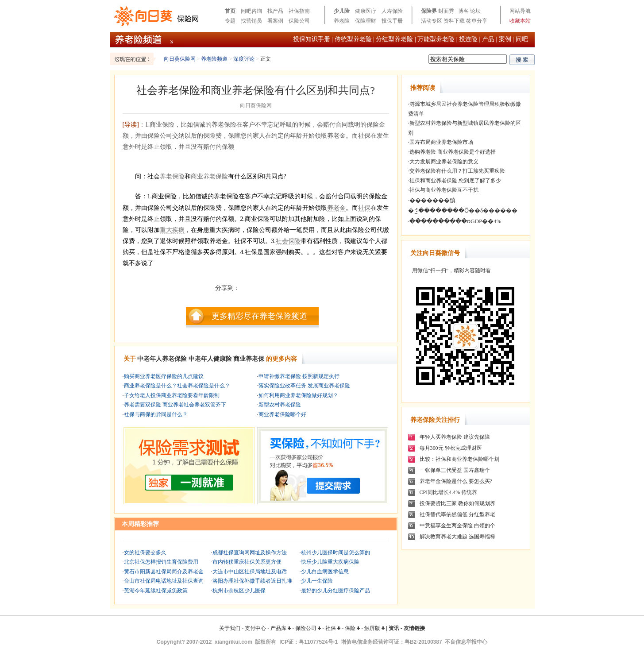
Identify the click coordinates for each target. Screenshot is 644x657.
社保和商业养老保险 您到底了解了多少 (455, 181)
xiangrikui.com (233, 642)
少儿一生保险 (317, 581)
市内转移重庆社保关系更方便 (247, 562)
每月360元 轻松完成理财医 (451, 448)
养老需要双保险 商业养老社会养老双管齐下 (175, 405)
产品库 (281, 628)
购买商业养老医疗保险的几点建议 (164, 376)
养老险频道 (214, 59)
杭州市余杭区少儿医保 (239, 591)
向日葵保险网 (180, 59)
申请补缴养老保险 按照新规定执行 (299, 376)
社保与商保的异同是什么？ (156, 414)
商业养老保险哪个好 (282, 414)
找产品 (275, 11)
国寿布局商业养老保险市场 (441, 142)
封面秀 (446, 11)
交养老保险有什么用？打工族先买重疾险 (457, 171)
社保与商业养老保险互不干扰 (444, 190)
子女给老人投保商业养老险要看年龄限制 (172, 395)
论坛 (475, 11)
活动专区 (432, 21)
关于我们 (230, 628)
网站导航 (520, 11)
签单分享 (477, 21)
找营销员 (251, 21)
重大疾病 (172, 230)
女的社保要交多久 (145, 553)
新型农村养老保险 (280, 405)
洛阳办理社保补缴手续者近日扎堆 (252, 581)
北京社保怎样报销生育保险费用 (161, 562)
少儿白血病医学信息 (325, 572)
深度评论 (244, 59)
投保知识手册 (312, 39)
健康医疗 (366, 11)
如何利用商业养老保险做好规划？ (298, 395)
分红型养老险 (394, 39)
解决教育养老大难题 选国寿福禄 (457, 537)
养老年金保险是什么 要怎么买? (456, 481)
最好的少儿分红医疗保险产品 (335, 591)
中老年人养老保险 (162, 359)
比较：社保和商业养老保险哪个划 (459, 459)
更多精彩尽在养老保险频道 (259, 316)
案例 (505, 39)
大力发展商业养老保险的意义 (444, 162)
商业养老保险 (209, 176)
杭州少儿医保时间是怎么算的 (335, 553)
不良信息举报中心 (466, 642)
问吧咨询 (251, 11)
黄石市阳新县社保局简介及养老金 (164, 572)
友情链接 (414, 628)
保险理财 (366, 21)
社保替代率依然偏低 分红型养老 (457, 514)
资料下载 (454, 21)
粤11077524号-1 (318, 642)
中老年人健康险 (210, 359)
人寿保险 (392, 11)
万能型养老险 (436, 39)
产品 (488, 39)
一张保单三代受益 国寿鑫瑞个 (455, 470)
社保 (364, 208)
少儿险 (342, 11)
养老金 (336, 208)
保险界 (429, 11)
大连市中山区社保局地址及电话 (250, 572)
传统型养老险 (353, 39)
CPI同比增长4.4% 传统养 (449, 492)
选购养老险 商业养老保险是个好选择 (453, 152)
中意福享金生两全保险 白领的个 (457, 526)
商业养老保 (249, 359)
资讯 (394, 628)
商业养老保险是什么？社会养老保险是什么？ (177, 386)
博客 (463, 11)
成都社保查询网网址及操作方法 (250, 553)
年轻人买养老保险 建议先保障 (455, 437)
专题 (230, 21)
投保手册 (392, 21)
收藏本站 (520, 21)
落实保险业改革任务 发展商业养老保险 (304, 386)
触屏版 (374, 628)
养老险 (342, 21)
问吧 (522, 39)
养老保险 (172, 176)
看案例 (275, 21)
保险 (352, 628)
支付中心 (255, 628)
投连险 (468, 39)
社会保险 (288, 241)
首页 (230, 11)
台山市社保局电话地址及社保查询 (164, 581)
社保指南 (299, 11)
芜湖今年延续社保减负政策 (156, 591)
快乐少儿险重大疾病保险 (330, 562)
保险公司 (299, 21)
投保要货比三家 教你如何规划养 (457, 503)
